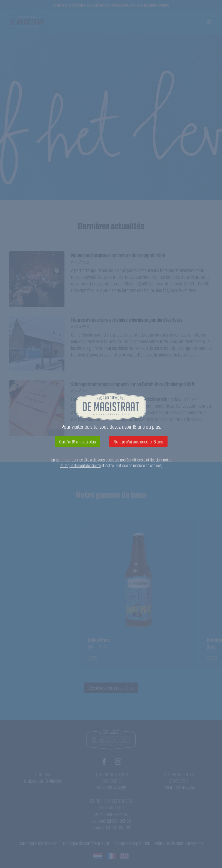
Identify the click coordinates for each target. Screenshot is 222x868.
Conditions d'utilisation (144, 460)
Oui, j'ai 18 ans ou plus (78, 441)
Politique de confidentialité (80, 465)
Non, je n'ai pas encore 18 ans (138, 441)
